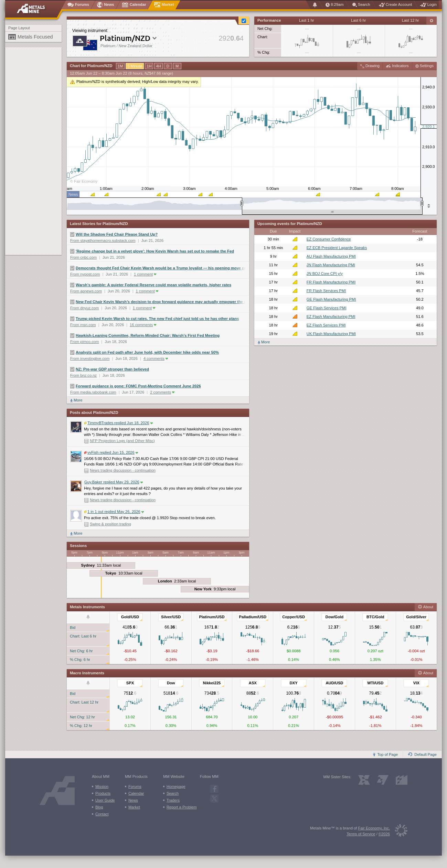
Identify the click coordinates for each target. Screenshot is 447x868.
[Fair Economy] (399, 832)
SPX (130, 683)
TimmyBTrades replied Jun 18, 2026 (119, 423)
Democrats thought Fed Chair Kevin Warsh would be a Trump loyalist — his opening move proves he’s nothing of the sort (161, 268)
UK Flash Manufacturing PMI (331, 334)
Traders (173, 800)
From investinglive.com (90, 358)
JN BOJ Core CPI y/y (325, 274)
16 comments (143, 325)
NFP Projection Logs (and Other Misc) (122, 441)
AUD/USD (334, 683)
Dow (171, 683)
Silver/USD (171, 617)
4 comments (156, 358)
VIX (416, 683)
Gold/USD (130, 617)
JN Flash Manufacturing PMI (331, 265)
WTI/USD (375, 683)
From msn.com (83, 325)
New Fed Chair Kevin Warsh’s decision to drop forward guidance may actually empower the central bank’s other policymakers (161, 302)
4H (158, 66)
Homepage (176, 786)
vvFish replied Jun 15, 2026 (111, 452)
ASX (253, 683)
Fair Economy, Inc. (374, 828)
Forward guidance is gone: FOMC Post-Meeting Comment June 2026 (138, 386)
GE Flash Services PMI (327, 308)
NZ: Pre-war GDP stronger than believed (112, 369)
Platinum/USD (212, 617)
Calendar (136, 793)
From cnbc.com (83, 257)
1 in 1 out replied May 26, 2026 (114, 512)
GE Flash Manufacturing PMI (331, 299)
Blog (99, 807)
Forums (135, 786)
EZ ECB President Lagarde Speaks (337, 248)
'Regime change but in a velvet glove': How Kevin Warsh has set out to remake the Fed (155, 251)
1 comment (145, 274)
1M (120, 66)
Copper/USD (294, 617)
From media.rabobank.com (93, 392)
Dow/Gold (334, 617)
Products (103, 793)
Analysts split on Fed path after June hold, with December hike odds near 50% (147, 352)
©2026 (384, 834)
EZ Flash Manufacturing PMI (331, 317)
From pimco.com (84, 342)
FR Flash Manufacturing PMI (331, 282)
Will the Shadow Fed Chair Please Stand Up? (117, 234)
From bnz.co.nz (83, 375)
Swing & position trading (110, 524)
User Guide (105, 800)
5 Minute (135, 66)
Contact (102, 814)
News (133, 800)
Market (134, 807)
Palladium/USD (253, 617)
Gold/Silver (416, 617)
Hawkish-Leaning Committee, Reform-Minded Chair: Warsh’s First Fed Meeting (148, 335)
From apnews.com (86, 291)
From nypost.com (85, 274)
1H (149, 66)
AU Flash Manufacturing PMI (331, 256)
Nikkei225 (212, 683)
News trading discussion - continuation (123, 470)
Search (173, 793)
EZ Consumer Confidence (329, 239)
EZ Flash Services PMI (326, 325)
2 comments (162, 392)
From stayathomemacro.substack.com (103, 240)
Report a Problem (182, 807)
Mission (102, 786)
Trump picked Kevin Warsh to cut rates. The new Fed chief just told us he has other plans (157, 319)
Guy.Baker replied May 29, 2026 (114, 482)
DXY (294, 683)
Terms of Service (361, 834)
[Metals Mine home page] (36, 9)
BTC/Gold (375, 617)
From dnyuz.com (84, 308)
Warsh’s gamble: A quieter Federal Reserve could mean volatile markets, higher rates (153, 285)
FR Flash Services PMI (326, 291)
